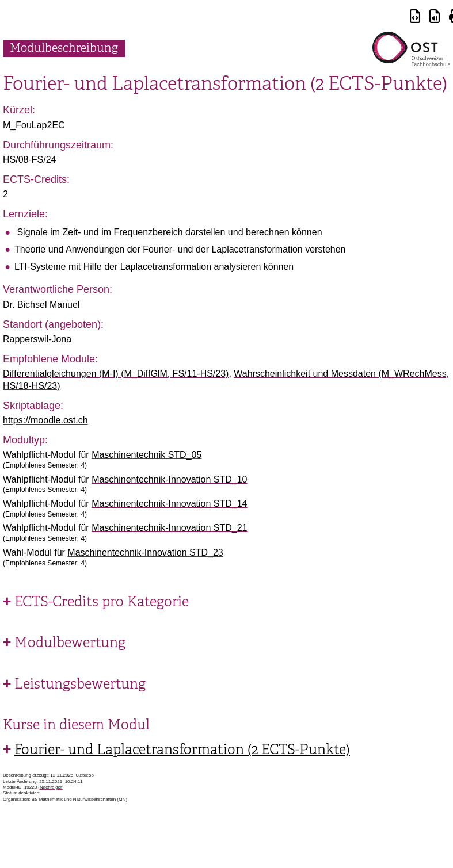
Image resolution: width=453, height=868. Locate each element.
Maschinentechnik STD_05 (146, 455)
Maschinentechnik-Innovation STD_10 (169, 479)
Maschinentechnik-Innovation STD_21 (169, 528)
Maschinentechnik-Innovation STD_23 (145, 552)
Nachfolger (51, 787)
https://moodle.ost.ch (45, 420)
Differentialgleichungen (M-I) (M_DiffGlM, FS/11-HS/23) (116, 374)
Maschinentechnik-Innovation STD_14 (169, 504)
